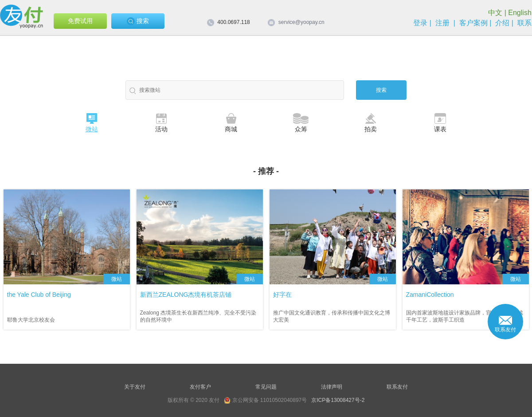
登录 (420, 23)
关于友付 (135, 387)
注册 (442, 23)
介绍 (502, 23)
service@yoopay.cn (301, 22)
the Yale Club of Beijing (39, 295)
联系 (524, 23)
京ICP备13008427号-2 (338, 400)
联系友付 (397, 387)
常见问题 (266, 387)
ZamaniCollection (430, 295)
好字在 (282, 295)
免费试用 (80, 21)
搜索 (138, 21)
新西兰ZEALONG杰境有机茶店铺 (186, 295)
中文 (495, 13)
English (520, 13)
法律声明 (332, 387)
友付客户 (200, 387)
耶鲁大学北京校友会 (31, 320)
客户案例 (473, 23)
